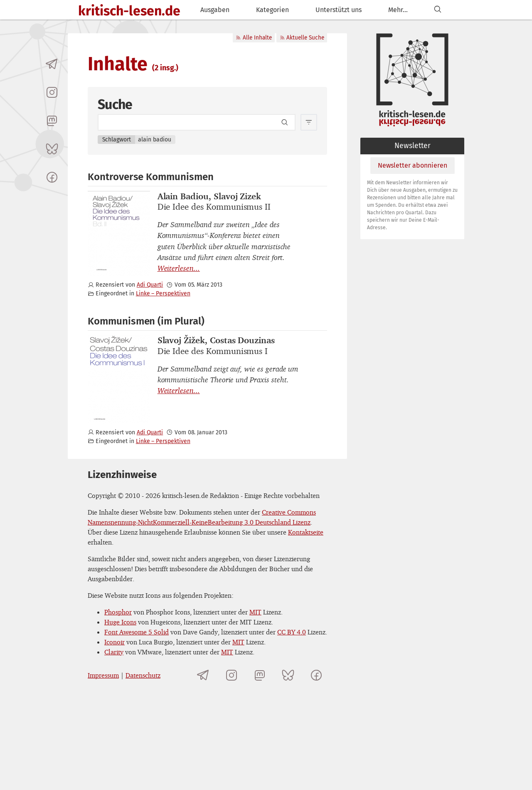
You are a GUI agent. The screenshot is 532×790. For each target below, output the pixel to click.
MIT (255, 612)
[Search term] (197, 122)
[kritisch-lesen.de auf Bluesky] (52, 149)
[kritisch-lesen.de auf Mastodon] (52, 121)
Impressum (103, 675)
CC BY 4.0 (292, 632)
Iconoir (115, 642)
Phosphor (118, 612)
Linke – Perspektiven (163, 293)
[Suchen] (438, 10)
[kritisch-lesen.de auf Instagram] (52, 92)
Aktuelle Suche (302, 38)
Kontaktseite (306, 532)
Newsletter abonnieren (413, 165)
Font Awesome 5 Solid (137, 632)
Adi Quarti (150, 285)
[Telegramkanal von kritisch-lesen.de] (52, 64)
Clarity (114, 652)
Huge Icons (120, 622)
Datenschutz (143, 675)
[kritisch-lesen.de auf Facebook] (52, 177)
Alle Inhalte (254, 38)
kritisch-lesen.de (129, 11)
